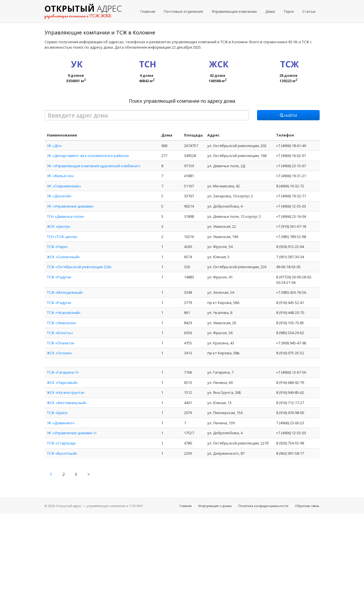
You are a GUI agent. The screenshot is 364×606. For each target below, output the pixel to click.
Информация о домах (215, 506)
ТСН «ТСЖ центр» (62, 237)
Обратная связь (307, 506)
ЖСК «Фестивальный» (67, 403)
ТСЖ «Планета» (61, 343)
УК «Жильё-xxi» (60, 176)
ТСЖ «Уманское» (62, 323)
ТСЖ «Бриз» (57, 413)
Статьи (309, 11)
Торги (289, 11)
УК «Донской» (59, 196)
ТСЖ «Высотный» (62, 453)
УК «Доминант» (61, 423)
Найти (288, 116)
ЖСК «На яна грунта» (66, 392)
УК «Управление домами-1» (72, 433)
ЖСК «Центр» (59, 226)
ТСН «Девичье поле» (66, 216)
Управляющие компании (234, 11)
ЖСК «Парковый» (62, 382)
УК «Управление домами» (70, 206)
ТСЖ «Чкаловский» (64, 313)
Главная (148, 11)
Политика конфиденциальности (263, 506)
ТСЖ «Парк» (57, 247)
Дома (270, 11)
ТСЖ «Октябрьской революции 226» (79, 267)
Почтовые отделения (183, 11)
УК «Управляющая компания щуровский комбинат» (94, 166)
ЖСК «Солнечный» (63, 257)
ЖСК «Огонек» (60, 353)
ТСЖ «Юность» (60, 333)
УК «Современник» (64, 186)
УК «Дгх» (54, 146)
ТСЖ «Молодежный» (65, 292)
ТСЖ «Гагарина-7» (63, 372)
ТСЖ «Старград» (61, 443)
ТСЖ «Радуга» (59, 277)
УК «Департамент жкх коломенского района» (88, 156)
